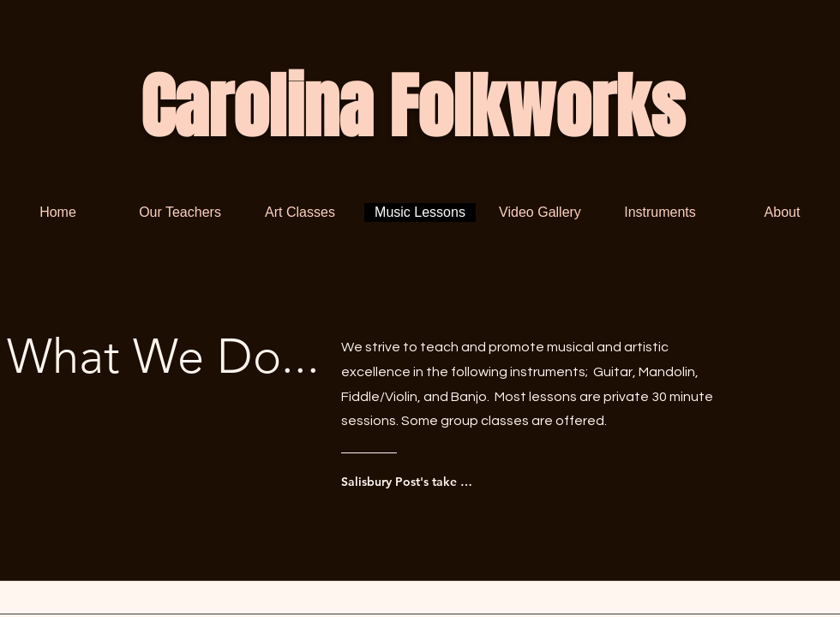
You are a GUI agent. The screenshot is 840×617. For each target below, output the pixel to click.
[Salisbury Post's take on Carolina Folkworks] (410, 482)
